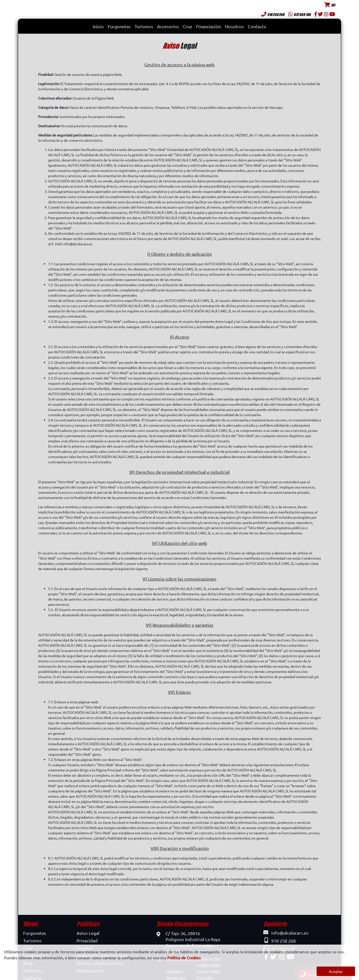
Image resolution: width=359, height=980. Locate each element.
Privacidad (87, 940)
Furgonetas (119, 26)
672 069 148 (299, 14)
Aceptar (336, 971)
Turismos (144, 26)
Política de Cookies (184, 958)
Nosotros (234, 26)
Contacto (257, 26)
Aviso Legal (88, 933)
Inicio (98, 26)
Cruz (187, 26)
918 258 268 (273, 14)
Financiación (208, 26)
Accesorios (168, 26)
